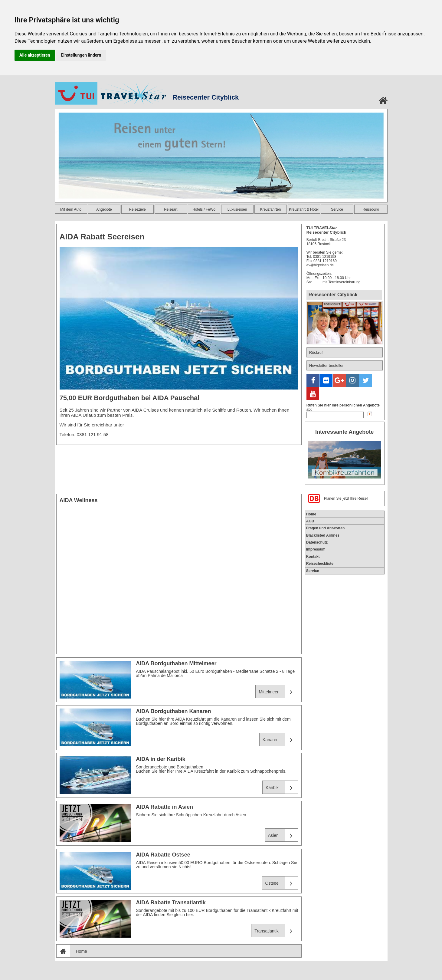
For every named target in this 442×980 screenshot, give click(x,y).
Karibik (282, 787)
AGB (310, 505)
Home (72, 951)
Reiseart (171, 209)
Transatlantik (276, 931)
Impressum (316, 533)
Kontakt (313, 540)
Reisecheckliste (320, 547)
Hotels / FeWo (204, 209)
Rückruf (316, 352)
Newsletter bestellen (327, 365)
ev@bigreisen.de (320, 265)
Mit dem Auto (71, 209)
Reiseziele (137, 209)
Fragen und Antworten (326, 512)
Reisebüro (371, 209)
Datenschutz (317, 526)
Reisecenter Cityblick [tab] (333, 295)
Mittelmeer (278, 692)
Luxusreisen (237, 209)
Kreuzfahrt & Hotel (304, 209)
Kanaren (280, 740)
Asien (283, 835)
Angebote (104, 209)
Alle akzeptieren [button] (35, 55)
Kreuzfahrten (271, 209)
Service (337, 209)
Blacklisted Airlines (323, 519)
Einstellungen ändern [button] (81, 55)
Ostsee (281, 883)
